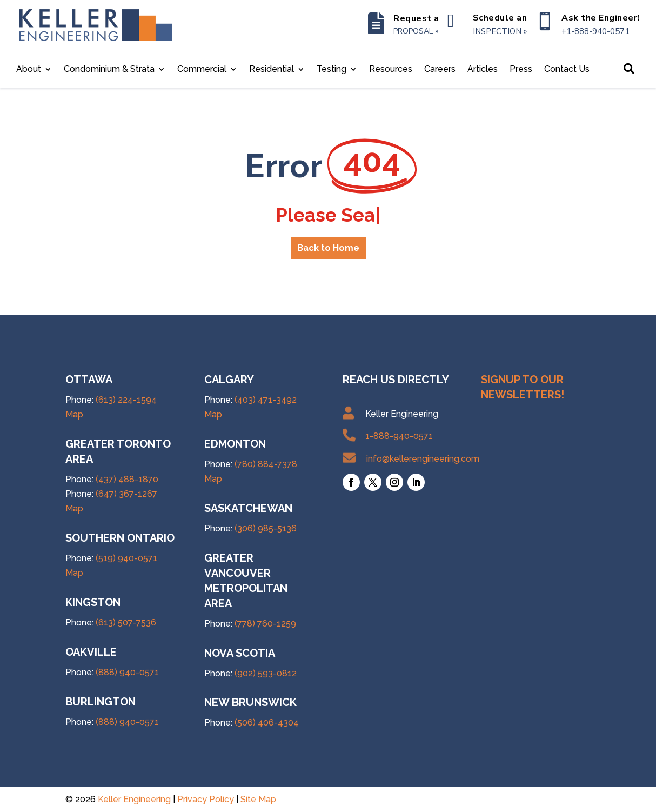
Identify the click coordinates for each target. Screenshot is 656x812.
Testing (332, 70)
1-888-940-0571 (399, 436)
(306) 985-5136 (266, 528)
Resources (391, 70)
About (29, 70)
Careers (440, 70)
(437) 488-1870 (127, 479)
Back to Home (328, 248)
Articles (483, 70)
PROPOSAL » (416, 31)
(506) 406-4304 (267, 723)
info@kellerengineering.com (423, 459)
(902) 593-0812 (266, 673)
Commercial (202, 70)
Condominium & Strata (109, 70)
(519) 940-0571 (126, 558)
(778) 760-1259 (265, 624)
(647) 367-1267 (126, 494)
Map (74, 414)
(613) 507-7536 (126, 623)
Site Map (258, 799)
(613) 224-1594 (126, 400)
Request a (416, 18)
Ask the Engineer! (601, 18)
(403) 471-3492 (266, 400)
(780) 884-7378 (266, 464)
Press (521, 70)
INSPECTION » (500, 31)
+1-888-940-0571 (595, 31)
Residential (272, 70)
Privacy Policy (206, 799)
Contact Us (567, 70)
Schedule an (500, 18)
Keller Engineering (134, 799)
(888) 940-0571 (127, 672)
